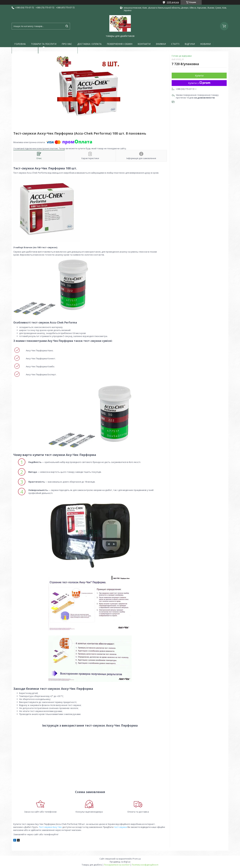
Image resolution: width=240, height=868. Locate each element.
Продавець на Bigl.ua (120, 862)
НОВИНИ (205, 44)
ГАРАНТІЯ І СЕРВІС (25, 50)
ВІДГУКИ (190, 44)
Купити (199, 75)
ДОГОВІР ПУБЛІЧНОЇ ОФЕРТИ (58, 50)
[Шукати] (67, 26)
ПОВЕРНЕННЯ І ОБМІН (120, 44)
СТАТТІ (175, 44)
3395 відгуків (173, 2)
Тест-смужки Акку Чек (50, 827)
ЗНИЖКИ (161, 44)
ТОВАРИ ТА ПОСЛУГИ (44, 44)
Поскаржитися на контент (117, 865)
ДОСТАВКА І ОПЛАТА (89, 44)
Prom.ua (137, 859)
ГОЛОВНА (20, 44)
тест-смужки (120, 827)
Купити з (199, 83)
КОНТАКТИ (144, 44)
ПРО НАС (67, 44)
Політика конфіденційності (145, 865)
